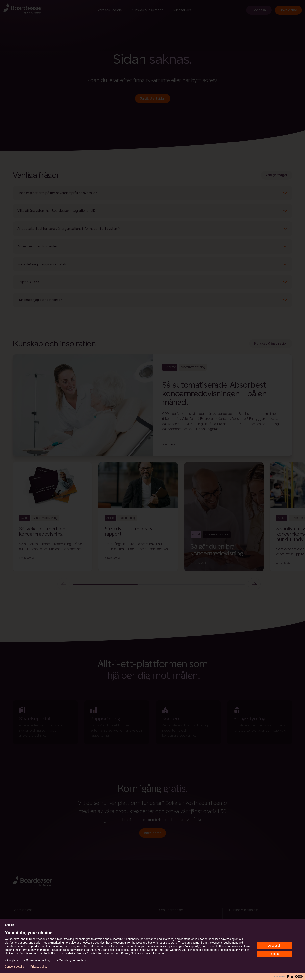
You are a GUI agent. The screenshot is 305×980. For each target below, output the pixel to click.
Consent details (14, 967)
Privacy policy (39, 967)
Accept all (274, 946)
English (11, 925)
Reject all (275, 954)
